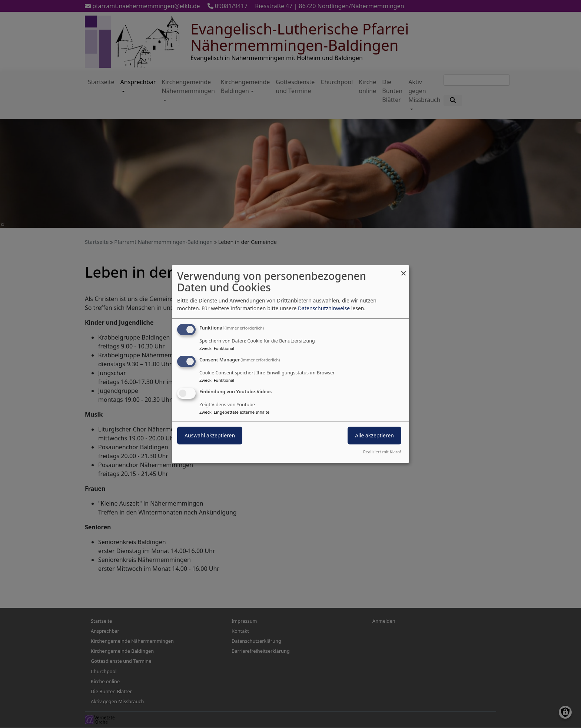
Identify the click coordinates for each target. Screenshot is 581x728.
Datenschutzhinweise (324, 308)
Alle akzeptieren (374, 435)
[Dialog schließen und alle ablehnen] (404, 270)
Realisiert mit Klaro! (382, 452)
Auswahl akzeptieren (210, 435)
